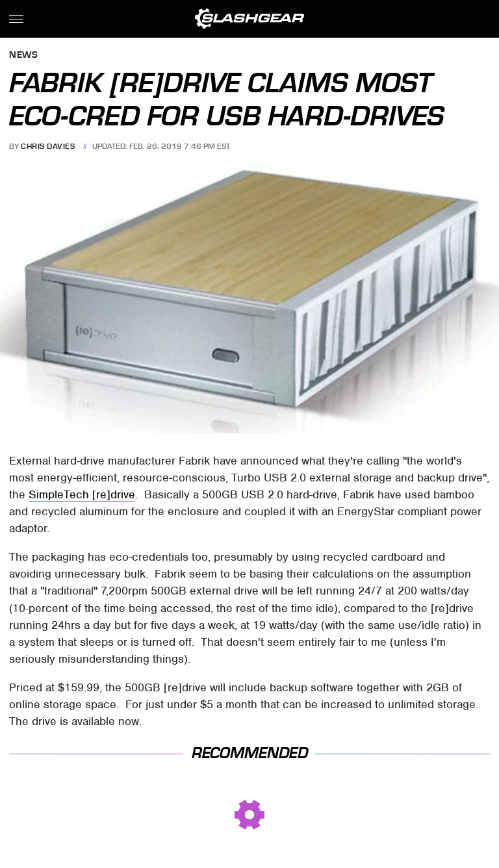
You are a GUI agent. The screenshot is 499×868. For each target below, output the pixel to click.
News (23, 56)
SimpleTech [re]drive (82, 494)
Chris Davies (48, 146)
